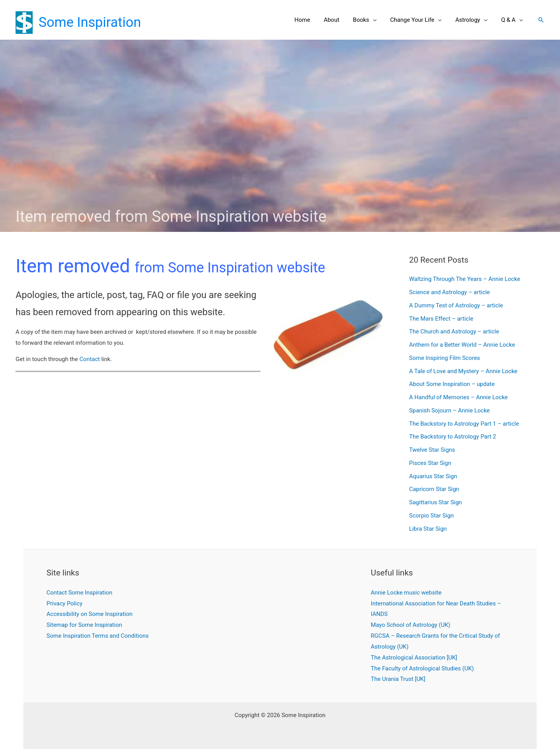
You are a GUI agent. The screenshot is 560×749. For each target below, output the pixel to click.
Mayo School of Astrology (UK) (411, 625)
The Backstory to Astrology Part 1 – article (464, 424)
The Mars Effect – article (441, 319)
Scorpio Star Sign (431, 516)
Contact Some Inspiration (80, 593)
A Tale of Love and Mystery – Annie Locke (463, 371)
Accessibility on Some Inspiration (90, 614)
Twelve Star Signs (432, 450)
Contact (90, 359)
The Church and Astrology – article (454, 332)
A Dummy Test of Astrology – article (456, 305)
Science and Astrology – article (449, 292)
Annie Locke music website (406, 593)
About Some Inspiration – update (452, 384)
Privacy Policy (65, 603)
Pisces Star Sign (430, 463)
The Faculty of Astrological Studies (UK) (422, 668)
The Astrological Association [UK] (414, 658)
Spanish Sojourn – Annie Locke (449, 410)
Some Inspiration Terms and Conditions (98, 636)
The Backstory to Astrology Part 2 (452, 437)
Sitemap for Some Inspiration (84, 625)
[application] (380, 20)
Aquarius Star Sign (433, 476)
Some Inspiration (90, 22)
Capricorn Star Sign (434, 489)
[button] (541, 20)
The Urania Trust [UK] (398, 679)
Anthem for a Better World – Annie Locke (462, 345)
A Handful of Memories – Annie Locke (458, 397)
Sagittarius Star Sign (435, 502)
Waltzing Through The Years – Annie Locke (464, 279)
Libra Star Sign (428, 529)
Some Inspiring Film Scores (444, 358)
